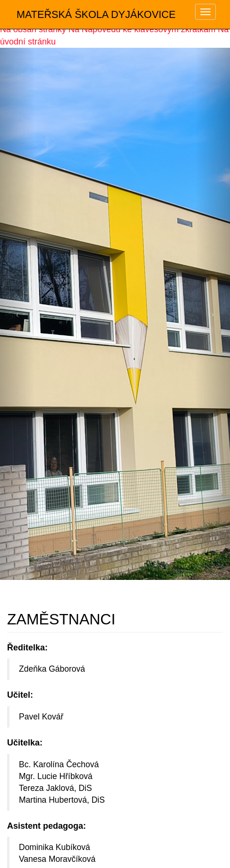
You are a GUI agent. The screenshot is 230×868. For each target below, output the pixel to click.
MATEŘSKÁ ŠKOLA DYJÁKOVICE (96, 14)
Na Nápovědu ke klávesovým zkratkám (142, 29)
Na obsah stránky (33, 29)
